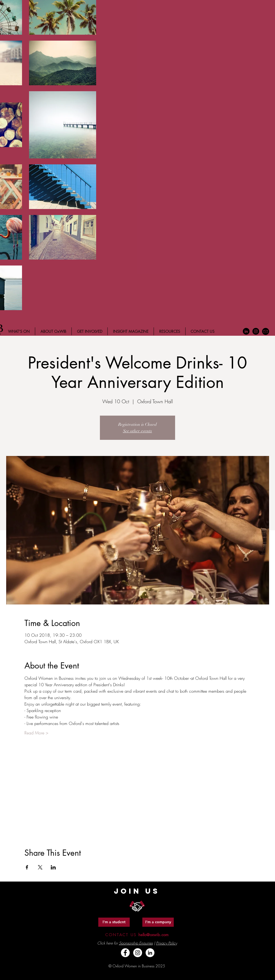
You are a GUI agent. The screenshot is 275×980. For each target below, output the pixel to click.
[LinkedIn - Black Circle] (246, 331)
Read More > (36, 733)
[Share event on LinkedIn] (53, 867)
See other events (137, 431)
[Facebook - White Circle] (125, 953)
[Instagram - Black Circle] (256, 331)
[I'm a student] (114, 922)
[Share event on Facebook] (27, 867)
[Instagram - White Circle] (138, 953)
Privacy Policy (167, 943)
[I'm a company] (158, 922)
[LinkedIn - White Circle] (150, 953)
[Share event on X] (40, 867)
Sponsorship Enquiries (136, 943)
